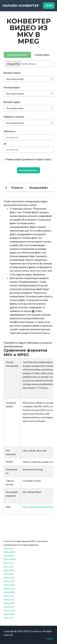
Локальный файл (17, 55)
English (50, 638)
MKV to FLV (9, 563)
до (5, 143)
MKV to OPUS (9, 611)
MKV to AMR (9, 614)
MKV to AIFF (9, 607)
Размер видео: (12, 87)
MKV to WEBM (10, 559)
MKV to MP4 (9, 556)
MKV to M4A (9, 603)
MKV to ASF (9, 567)
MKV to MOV (9, 570)
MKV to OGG (9, 589)
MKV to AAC (9, 596)
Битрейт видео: (12, 73)
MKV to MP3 (9, 581)
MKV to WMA (9, 592)
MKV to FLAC (9, 600)
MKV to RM (8, 574)
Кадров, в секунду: (14, 117)
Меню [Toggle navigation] (49, 6)
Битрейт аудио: (12, 102)
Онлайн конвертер (21, 6)
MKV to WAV (9, 585)
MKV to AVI (9, 548)
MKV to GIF (9, 618)
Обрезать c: (10, 131)
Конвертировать (29, 170)
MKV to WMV (9, 552)
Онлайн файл (42, 55)
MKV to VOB (9, 578)
